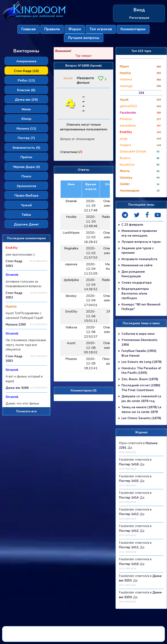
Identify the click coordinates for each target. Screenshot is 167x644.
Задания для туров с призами (138, 251)
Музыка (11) (26, 129)
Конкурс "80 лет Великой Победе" (141, 307)
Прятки (26, 157)
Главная (29, 29)
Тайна (26, 215)
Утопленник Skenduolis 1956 (139, 342)
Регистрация (139, 18)
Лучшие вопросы (84, 38)
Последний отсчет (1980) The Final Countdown (141, 388)
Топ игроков (101, 29)
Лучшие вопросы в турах (141, 242)
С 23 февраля (132, 225)
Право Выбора (26, 196)
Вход (139, 10)
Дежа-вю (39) (26, 100)
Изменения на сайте (137, 265)
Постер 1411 (129, 547)
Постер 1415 (129, 481)
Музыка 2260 (16, 324)
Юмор (26, 119)
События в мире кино (138, 334)
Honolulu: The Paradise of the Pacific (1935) (141, 371)
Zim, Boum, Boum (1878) (140, 379)
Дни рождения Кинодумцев (133, 274)
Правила (52, 29)
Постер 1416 (129, 464)
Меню (26, 109)
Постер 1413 (129, 514)
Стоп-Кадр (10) (26, 71)
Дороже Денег (26, 224)
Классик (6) (26, 90)
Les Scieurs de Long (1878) (142, 362)
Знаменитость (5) (26, 148)
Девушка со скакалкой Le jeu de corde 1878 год (141, 399)
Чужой (26, 205)
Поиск (26, 176)
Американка (26, 61)
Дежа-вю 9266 (17, 388)
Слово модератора (136, 283)
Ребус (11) (26, 80)
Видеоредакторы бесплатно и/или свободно (135, 293)
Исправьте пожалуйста (139, 259)
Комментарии (133, 29)
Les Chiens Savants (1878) (141, 418)
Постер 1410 (129, 564)
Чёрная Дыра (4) (26, 167)
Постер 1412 (129, 531)
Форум (75, 29)
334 (141, 93)
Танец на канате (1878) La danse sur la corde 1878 (141, 410)
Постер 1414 (129, 498)
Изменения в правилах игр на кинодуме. (139, 233)
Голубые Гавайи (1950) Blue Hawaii (139, 353)
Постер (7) (26, 138)
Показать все (26, 411)
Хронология (26, 186)
